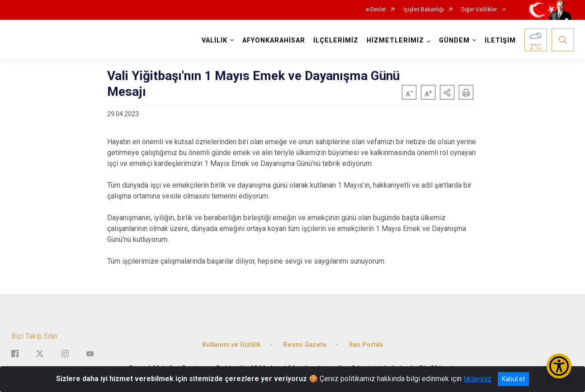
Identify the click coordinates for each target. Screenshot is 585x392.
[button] (447, 92)
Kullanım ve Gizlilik (231, 345)
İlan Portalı (366, 345)
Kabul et (513, 379)
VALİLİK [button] (215, 40)
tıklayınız (477, 379)
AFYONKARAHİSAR (274, 40)
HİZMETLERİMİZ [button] (395, 40)
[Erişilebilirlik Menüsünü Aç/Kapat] (559, 366)
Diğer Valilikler (480, 10)
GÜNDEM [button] (454, 40)
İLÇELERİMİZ (336, 40)
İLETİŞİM (500, 40)
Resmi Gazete (305, 345)
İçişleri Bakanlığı (424, 10)
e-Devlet (376, 10)
